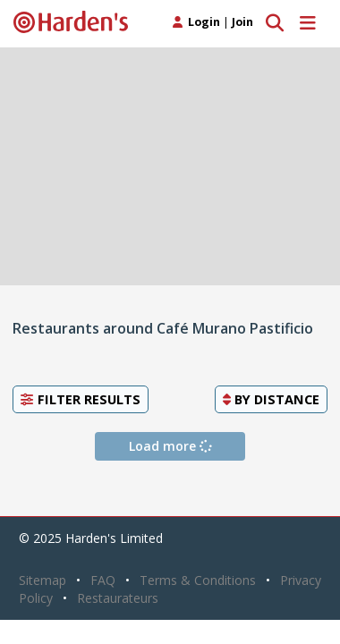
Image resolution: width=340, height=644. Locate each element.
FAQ (103, 580)
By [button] (271, 399)
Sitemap (42, 580)
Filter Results (81, 399)
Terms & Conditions (198, 580)
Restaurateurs (118, 598)
